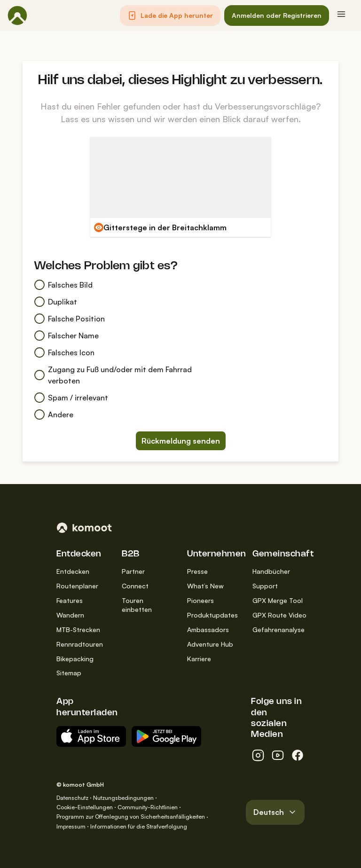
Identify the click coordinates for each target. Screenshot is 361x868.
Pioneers (200, 600)
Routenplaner (77, 586)
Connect (135, 586)
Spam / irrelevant (71, 398)
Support (265, 586)
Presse (197, 571)
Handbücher (271, 571)
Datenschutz (72, 798)
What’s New (205, 586)
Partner (133, 571)
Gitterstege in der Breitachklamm (165, 227)
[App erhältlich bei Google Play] (166, 736)
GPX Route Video (279, 615)
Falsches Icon (64, 352)
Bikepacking (75, 659)
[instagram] (258, 755)
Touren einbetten (137, 605)
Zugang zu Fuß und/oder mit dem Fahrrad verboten (113, 375)
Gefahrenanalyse (279, 629)
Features (70, 600)
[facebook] (298, 755)
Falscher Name (66, 336)
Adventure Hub (210, 644)
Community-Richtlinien (148, 807)
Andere (54, 414)
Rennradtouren (80, 644)
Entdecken (73, 571)
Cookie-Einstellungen (85, 807)
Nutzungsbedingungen (123, 798)
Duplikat (55, 302)
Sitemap (69, 673)
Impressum (71, 826)
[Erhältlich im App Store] (91, 736)
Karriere (199, 659)
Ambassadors (208, 629)
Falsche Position (69, 319)
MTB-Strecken (78, 629)
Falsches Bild (63, 285)
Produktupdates (212, 615)
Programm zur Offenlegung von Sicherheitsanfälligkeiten (131, 817)
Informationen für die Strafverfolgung (139, 826)
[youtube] (278, 755)
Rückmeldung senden (181, 441)
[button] (170, 16)
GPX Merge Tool (278, 600)
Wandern (70, 615)
